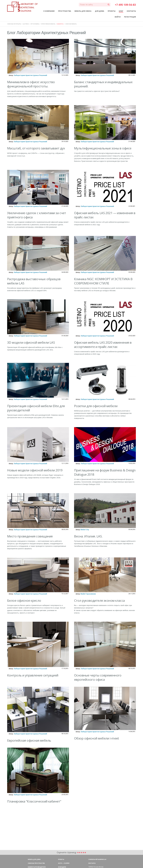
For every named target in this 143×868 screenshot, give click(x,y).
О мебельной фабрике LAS (97, 859)
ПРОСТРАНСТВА (65, 11)
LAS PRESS (26, 24)
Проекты (61, 859)
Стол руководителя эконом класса (99, 600)
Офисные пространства (36, 863)
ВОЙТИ (118, 17)
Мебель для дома (34, 859)
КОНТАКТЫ (131, 11)
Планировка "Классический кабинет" (34, 801)
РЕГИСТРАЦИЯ (130, 17)
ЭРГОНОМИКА (35, 24)
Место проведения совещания (30, 536)
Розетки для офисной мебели (96, 406)
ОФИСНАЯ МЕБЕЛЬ (71, 24)
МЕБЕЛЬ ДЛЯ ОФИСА (83, 11)
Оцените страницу (71, 852)
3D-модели (62, 867)
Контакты (92, 863)
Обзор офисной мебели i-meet (97, 738)
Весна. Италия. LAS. (88, 536)
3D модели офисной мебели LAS (31, 342)
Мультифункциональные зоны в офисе (103, 148)
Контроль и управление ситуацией (33, 675)
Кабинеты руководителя (37, 867)
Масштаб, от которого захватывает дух (36, 148)
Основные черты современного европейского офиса (98, 677)
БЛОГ (121, 11)
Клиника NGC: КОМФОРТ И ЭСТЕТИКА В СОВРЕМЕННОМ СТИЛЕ (103, 281)
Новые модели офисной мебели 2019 (35, 470)
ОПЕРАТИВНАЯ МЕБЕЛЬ (48, 24)
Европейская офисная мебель (29, 740)
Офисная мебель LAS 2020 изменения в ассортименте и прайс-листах (103, 345)
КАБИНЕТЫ (60, 24)
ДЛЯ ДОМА (100, 11)
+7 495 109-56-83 (125, 5)
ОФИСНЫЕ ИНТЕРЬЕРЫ (14, 24)
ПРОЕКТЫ (112, 11)
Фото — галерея (64, 863)
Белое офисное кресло (24, 600)
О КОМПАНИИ (49, 11)
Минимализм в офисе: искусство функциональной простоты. (31, 84)
